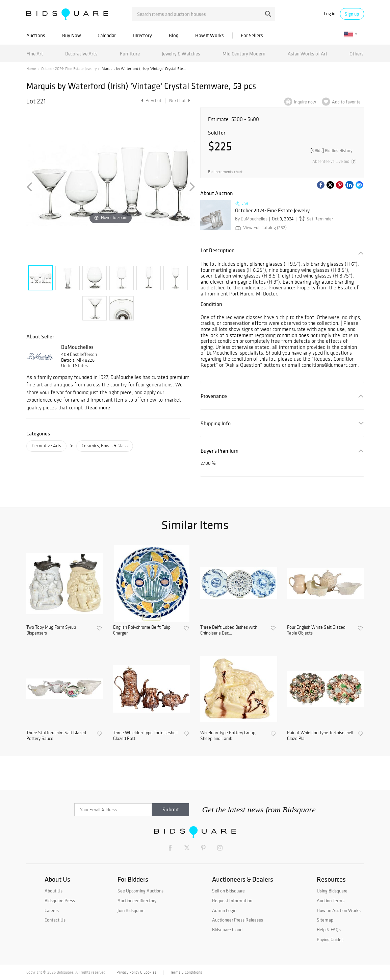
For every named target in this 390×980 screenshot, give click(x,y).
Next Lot (180, 101)
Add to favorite (346, 102)
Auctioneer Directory (137, 901)
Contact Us (55, 920)
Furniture (130, 54)
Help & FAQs (329, 930)
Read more (98, 407)
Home (31, 69)
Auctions (36, 35)
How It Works (210, 35)
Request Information (232, 901)
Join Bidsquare (131, 910)
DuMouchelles (77, 347)
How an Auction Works (339, 910)
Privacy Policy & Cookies (136, 972)
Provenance (214, 396)
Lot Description (218, 250)
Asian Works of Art (308, 54)
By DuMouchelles (251, 219)
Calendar (107, 35)
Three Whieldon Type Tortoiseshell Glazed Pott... (145, 736)
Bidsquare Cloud (227, 930)
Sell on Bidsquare (228, 891)
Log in (330, 14)
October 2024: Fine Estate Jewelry (69, 69)
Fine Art (35, 54)
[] (331, 151)
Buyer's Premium (219, 451)
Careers (52, 910)
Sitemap (325, 920)
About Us (54, 891)
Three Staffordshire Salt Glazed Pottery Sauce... (56, 736)
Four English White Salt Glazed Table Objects (316, 630)
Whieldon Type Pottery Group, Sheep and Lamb (228, 736)
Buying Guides (330, 939)
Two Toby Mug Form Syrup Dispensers (51, 630)
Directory (142, 35)
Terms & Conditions (186, 972)
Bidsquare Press (60, 901)
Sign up (352, 14)
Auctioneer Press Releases (238, 920)
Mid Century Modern (244, 54)
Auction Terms (331, 901)
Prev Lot (150, 101)
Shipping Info (216, 423)
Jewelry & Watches (181, 54)
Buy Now (71, 35)
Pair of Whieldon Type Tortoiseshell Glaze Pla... (320, 736)
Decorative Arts (81, 54)
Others (357, 54)
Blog (174, 35)
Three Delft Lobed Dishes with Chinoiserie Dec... (229, 630)
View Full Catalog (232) (260, 228)
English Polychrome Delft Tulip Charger (142, 630)
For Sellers (252, 35)
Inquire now (305, 102)
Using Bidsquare (332, 891)
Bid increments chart (225, 172)
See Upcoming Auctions (140, 891)
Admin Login (224, 910)
